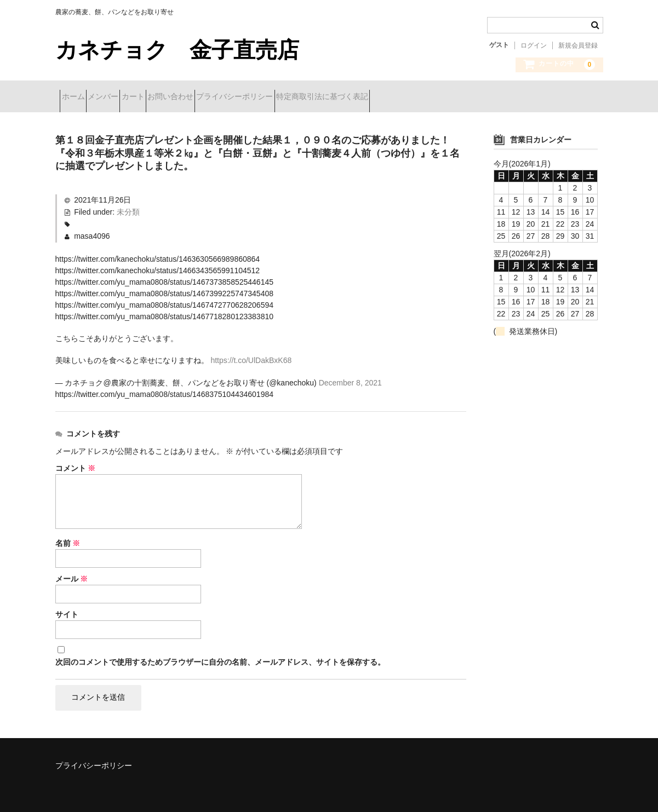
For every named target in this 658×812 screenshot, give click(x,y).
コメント (76, 465)
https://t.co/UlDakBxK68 (251, 357)
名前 (68, 540)
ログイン (534, 45)
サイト (67, 611)
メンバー (127, 97)
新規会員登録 (578, 45)
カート (176, 97)
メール (72, 575)
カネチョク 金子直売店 (188, 50)
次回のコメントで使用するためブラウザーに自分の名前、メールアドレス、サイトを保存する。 (220, 658)
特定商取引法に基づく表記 (424, 97)
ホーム (78, 97)
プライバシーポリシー (317, 97)
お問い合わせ (233, 97)
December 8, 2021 (350, 379)
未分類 (128, 209)
